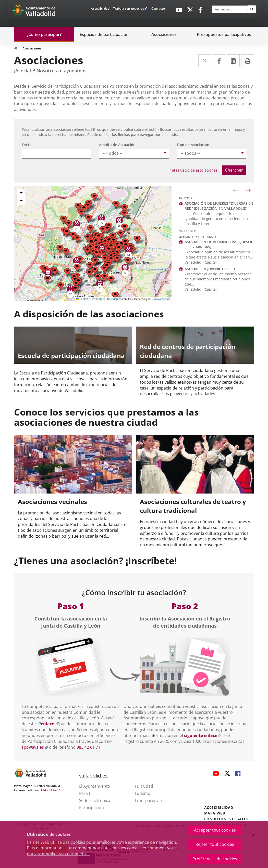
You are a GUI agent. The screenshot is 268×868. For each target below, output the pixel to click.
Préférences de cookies (215, 859)
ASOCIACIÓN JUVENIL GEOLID (210, 269)
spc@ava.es (35, 747)
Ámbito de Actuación (117, 145)
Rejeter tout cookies (215, 844)
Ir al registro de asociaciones (193, 170)
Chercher (234, 170)
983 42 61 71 (88, 747)
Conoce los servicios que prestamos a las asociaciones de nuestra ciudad (106, 417)
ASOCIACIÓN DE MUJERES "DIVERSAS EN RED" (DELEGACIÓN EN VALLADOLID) (219, 206)
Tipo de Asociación (193, 145)
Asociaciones (32, 48)
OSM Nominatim (160, 299)
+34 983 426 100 (52, 790)
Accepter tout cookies (215, 830)
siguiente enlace (203, 735)
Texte (27, 145)
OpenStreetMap (108, 299)
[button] (115, 296)
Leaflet (82, 299)
